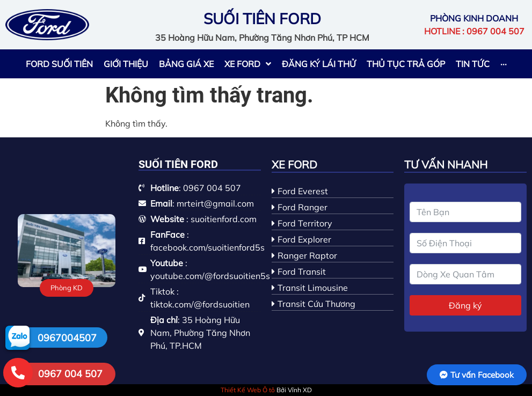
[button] (67, 288)
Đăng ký (465, 305)
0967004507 (67, 338)
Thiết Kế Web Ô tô (248, 390)
